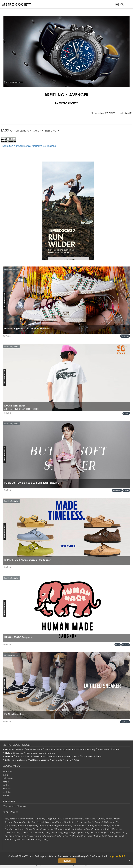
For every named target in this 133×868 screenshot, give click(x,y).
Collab (126, 413)
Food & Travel (32, 756)
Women (49, 822)
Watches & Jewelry (54, 749)
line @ (5, 775)
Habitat (115, 826)
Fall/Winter (37, 833)
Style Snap (50, 753)
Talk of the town (78, 822)
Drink (17, 836)
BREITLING (51, 130)
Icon (40, 753)
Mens (29, 829)
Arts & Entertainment (51, 756)
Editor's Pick (83, 829)
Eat (6, 819)
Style (8, 753)
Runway (20, 749)
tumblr (6, 796)
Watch (37, 130)
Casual (72, 829)
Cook (93, 819)
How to (19, 756)
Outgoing (51, 819)
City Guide (57, 760)
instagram (8, 778)
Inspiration (30, 753)
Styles (8, 833)
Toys (83, 756)
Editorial (10, 760)
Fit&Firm (9, 836)
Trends (84, 833)
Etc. (24, 822)
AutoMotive (23, 839)
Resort (17, 822)
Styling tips (86, 836)
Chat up (126, 645)
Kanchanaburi (26, 819)
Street (40, 822)
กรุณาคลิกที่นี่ (118, 856)
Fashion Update (19, 130)
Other (101, 819)
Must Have (33, 760)
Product (59, 836)
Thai (87, 819)
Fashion (9, 749)
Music (21, 829)
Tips (23, 836)
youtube (7, 792)
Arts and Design (98, 833)
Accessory (56, 833)
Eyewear (45, 829)
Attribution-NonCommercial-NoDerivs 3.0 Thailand (29, 146)
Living (45, 839)
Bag (66, 833)
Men (47, 833)
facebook (8, 771)
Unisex (109, 819)
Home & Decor (71, 756)
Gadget (119, 836)
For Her (116, 749)
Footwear (125, 336)
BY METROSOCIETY (66, 103)
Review (8, 822)
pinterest (7, 789)
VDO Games (64, 819)
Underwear (45, 826)
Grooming (18, 753)
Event (68, 836)
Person (13, 819)
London (40, 819)
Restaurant (97, 829)
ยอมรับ (67, 861)
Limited (67, 826)
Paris (97, 826)
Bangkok (57, 826)
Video (76, 760)
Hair (112, 822)
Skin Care (121, 833)
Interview (22, 826)
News (118, 645)
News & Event (95, 756)
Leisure (9, 756)
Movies (89, 826)
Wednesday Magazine (16, 806)
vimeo (6, 782)
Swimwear (78, 819)
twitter (6, 785)
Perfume (36, 839)
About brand (104, 749)
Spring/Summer (113, 829)
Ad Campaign (59, 829)
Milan (117, 819)
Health (76, 836)
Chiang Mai (61, 822)
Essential (45, 760)
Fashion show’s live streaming (80, 749)
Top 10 (68, 760)
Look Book (78, 826)
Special (33, 826)
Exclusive (21, 760)
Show (36, 829)
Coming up (11, 829)
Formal (99, 822)
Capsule (25, 833)
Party (91, 822)
